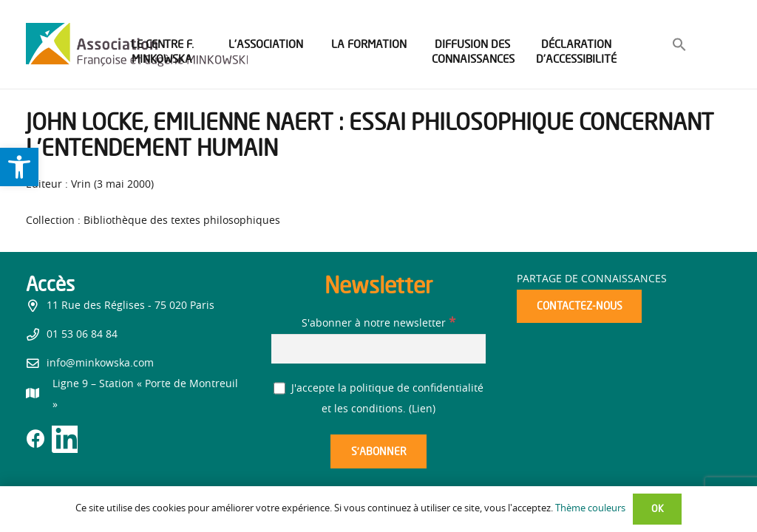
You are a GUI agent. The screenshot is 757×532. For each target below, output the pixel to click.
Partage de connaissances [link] (592, 279)
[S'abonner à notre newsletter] (378, 348)
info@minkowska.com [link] (100, 364)
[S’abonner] (378, 452)
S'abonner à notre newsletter (378, 324)
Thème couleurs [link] (590, 509)
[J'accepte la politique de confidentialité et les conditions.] (280, 388)
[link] (19, 167)
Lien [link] (422, 409)
